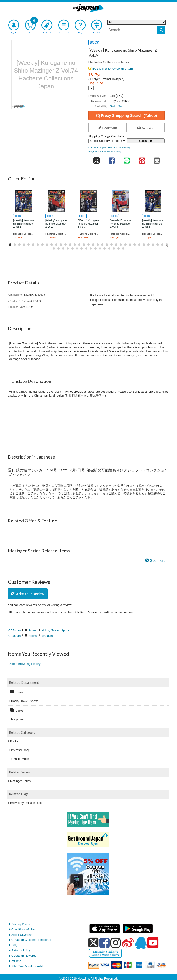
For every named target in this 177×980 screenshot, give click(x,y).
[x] (93, 943)
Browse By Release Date (26, 803)
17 (84, 245)
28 (135, 245)
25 (121, 245)
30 (144, 245)
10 (52, 245)
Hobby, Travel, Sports (56, 630)
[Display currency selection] (91, 88)
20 (98, 245)
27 (130, 245)
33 (158, 245)
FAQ (14, 945)
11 (56, 245)
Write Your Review (28, 594)
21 (102, 245)
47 (105, 249)
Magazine (48, 636)
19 (93, 245)
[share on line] (127, 159)
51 (123, 249)
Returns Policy (21, 950)
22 (107, 245)
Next (168, 248)
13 (65, 245)
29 (139, 245)
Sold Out (116, 106)
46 (100, 249)
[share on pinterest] (142, 159)
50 (118, 249)
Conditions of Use (23, 929)
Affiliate (16, 961)
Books (33, 630)
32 (153, 245)
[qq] (141, 943)
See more (158, 561)
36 (54, 249)
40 (72, 249)
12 (61, 245)
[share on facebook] (112, 159)
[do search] (161, 30)
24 (116, 245)
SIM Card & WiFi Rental (27, 966)
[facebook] (105, 943)
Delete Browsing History (25, 664)
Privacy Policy (21, 924)
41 (77, 249)
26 (125, 245)
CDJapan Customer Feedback (31, 940)
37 (59, 249)
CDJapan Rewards (24, 956)
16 (79, 245)
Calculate (146, 141)
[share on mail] (157, 159)
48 (109, 249)
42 (82, 249)
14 (70, 245)
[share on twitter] (96, 159)
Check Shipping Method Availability (109, 147)
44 (91, 249)
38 (63, 249)
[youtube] (153, 943)
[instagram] (116, 943)
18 (88, 245)
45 (95, 249)
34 (162, 245)
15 (75, 245)
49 (114, 249)
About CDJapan (22, 935)
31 (148, 245)
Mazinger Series (20, 781)
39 (68, 249)
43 (86, 249)
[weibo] (128, 943)
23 (112, 245)
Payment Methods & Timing (105, 151)
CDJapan (14, 630)
